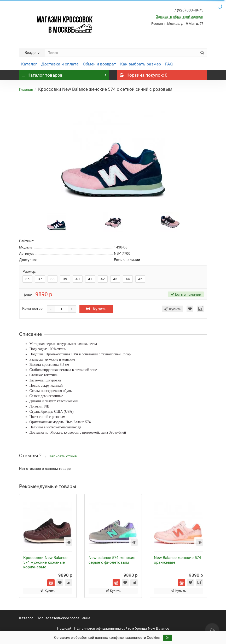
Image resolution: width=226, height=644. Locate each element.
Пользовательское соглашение (63, 618)
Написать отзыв (63, 456)
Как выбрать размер (141, 64)
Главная (26, 89)
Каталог (29, 64)
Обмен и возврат (99, 64)
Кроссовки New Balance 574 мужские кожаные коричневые (45, 562)
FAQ (169, 64)
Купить (96, 309)
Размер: (29, 271)
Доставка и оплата (60, 64)
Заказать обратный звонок (180, 16)
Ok (167, 638)
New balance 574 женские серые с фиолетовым (112, 560)
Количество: (33, 308)
